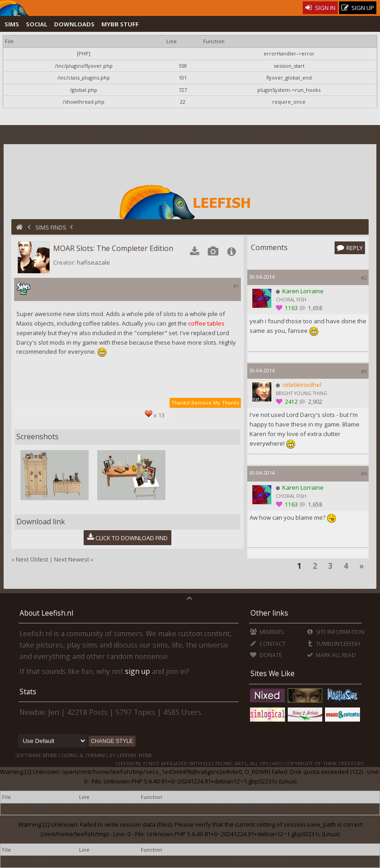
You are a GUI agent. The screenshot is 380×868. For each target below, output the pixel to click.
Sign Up (358, 8)
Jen (54, 712)
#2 (364, 278)
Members (267, 632)
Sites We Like (272, 673)
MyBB (50, 755)
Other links (269, 613)
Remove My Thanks (215, 403)
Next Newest (72, 559)
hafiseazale (93, 262)
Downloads (74, 24)
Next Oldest (32, 559)
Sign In (320, 8)
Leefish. (127, 755)
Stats (28, 692)
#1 (236, 286)
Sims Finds (51, 227)
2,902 (315, 402)
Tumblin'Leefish (333, 644)
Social (37, 24)
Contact (267, 644)
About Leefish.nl (46, 613)
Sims (12, 24)
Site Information (336, 632)
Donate (266, 655)
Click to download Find (128, 537)
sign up (137, 671)
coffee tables (206, 323)
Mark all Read (331, 655)
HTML (145, 755)
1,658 (315, 308)
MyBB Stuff (120, 24)
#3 (364, 371)
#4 (364, 474)
